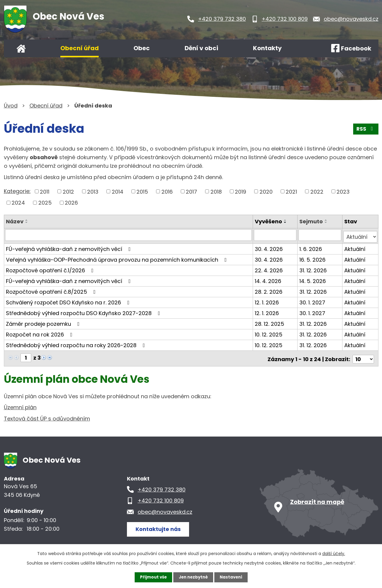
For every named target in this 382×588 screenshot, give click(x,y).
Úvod (21, 48)
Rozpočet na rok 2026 (40, 332)
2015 (142, 191)
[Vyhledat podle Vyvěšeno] (276, 235)
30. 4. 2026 (269, 247)
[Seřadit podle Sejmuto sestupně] (327, 222)
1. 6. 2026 (311, 247)
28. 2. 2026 (269, 290)
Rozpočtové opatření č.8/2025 (52, 290)
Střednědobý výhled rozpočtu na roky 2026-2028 (77, 343)
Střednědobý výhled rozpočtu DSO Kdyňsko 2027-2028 (84, 311)
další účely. (334, 553)
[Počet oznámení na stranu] (363, 356)
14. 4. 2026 (269, 279)
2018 (216, 191)
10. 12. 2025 (269, 332)
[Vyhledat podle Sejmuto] (320, 235)
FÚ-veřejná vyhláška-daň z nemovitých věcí (70, 247)
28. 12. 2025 (270, 322)
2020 (266, 191)
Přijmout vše (152, 577)
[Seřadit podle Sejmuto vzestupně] (327, 220)
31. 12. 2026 (314, 268)
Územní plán (20, 404)
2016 (167, 191)
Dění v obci (201, 48)
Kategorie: (17, 191)
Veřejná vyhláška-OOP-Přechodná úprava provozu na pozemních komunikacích (118, 258)
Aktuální (355, 247)
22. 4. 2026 (269, 268)
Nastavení (233, 577)
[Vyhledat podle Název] (129, 235)
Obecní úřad (80, 48)
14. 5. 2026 (313, 279)
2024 (18, 203)
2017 (191, 191)
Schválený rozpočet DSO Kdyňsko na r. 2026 (69, 300)
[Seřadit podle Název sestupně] (27, 222)
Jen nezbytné (193, 577)
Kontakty (267, 48)
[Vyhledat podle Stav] (360, 235)
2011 (45, 191)
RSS (365, 130)
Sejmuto (312, 221)
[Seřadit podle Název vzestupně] (27, 220)
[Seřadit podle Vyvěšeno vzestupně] (286, 220)
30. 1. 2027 (313, 300)
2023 (343, 191)
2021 (291, 191)
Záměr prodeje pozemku (44, 322)
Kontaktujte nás (160, 525)
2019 (240, 191)
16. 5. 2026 (313, 258)
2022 (317, 191)
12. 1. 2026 (267, 300)
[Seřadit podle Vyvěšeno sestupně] (286, 222)
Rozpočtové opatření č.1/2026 (51, 268)
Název (15, 221)
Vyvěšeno (269, 221)
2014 (118, 191)
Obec (142, 48)
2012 (68, 191)
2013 (93, 191)
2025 (45, 203)
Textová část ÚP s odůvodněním (47, 415)
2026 (71, 203)
